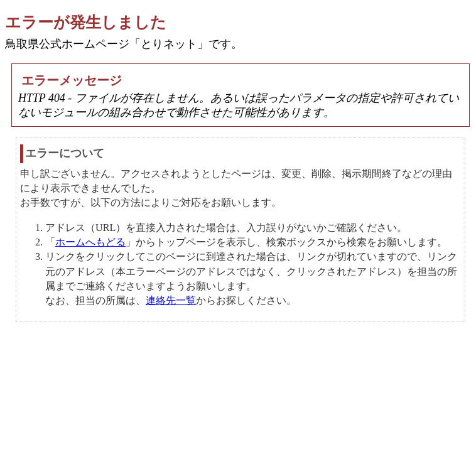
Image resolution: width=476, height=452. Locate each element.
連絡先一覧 (171, 300)
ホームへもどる (90, 242)
